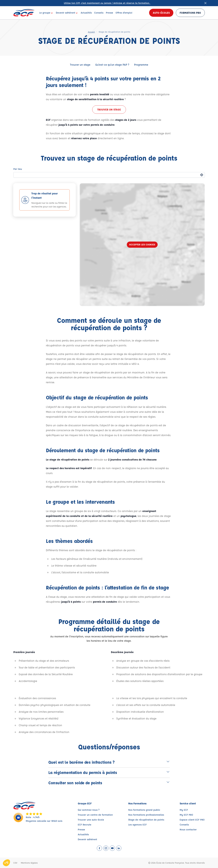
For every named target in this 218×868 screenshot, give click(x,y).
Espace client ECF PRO (192, 820)
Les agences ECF (137, 825)
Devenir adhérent (87, 839)
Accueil (91, 32)
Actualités (83, 834)
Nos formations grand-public (144, 810)
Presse (81, 830)
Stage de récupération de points (146, 820)
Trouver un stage (80, 65)
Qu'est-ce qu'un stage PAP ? (112, 65)
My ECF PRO (186, 815)
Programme (141, 65)
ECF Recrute (85, 825)
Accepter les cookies (142, 245)
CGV (15, 863)
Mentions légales (29, 863)
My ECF (184, 810)
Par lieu (18, 169)
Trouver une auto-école (91, 820)
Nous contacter (188, 830)
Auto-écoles (161, 13)
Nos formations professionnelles (146, 815)
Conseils (184, 825)
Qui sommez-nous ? (89, 810)
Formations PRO (190, 13)
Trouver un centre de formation (95, 815)
